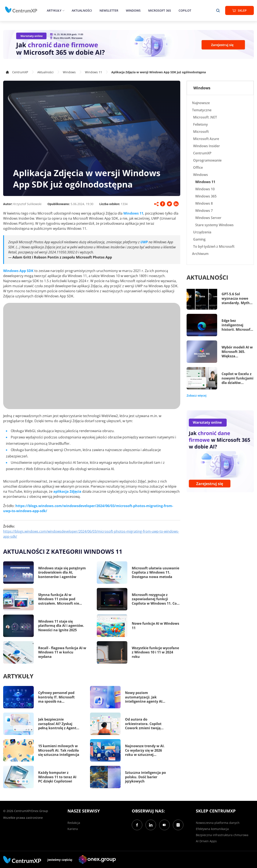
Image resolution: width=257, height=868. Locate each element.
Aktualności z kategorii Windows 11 (63, 551)
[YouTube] (164, 825)
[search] (218, 10)
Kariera (73, 829)
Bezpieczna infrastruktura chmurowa (222, 835)
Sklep (240, 10)
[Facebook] (137, 825)
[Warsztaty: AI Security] (128, 44)
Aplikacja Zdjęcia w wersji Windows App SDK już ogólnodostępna (159, 72)
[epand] (63, 10)
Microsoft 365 (160, 10)
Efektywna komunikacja (212, 829)
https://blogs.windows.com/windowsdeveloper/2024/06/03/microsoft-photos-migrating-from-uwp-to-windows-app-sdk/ (91, 534)
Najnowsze (201, 103)
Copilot (185, 10)
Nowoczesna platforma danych (218, 823)
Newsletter (109, 10)
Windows (133, 10)
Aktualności (82, 10)
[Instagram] (178, 825)
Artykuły (54, 10)
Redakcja (74, 823)
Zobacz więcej (196, 396)
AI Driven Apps (206, 841)
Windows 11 (94, 72)
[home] (21, 10)
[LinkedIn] (151, 825)
